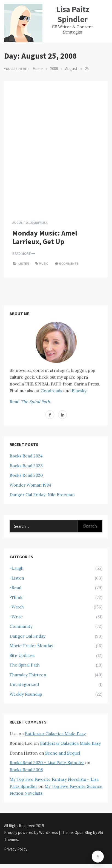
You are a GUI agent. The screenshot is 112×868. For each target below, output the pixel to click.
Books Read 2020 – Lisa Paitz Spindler (47, 763)
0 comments (69, 263)
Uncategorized (24, 684)
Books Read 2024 (26, 456)
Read (30, 402)
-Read (15, 588)
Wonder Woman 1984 (30, 485)
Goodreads (51, 391)
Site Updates (22, 655)
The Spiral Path (25, 665)
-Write (16, 617)
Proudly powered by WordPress (31, 832)
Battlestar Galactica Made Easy (55, 734)
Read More (24, 254)
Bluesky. (80, 391)
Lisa (44, 223)
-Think (16, 597)
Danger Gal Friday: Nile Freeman (42, 495)
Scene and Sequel (63, 753)
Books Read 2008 (26, 770)
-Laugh (17, 568)
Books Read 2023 (26, 466)
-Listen (23, 263)
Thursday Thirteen (28, 675)
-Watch (17, 607)
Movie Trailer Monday (31, 646)
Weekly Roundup (26, 694)
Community (21, 626)
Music (44, 263)
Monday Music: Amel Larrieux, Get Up (45, 237)
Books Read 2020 (26, 475)
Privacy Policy (16, 849)
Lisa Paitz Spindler (73, 14)
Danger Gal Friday (28, 636)
